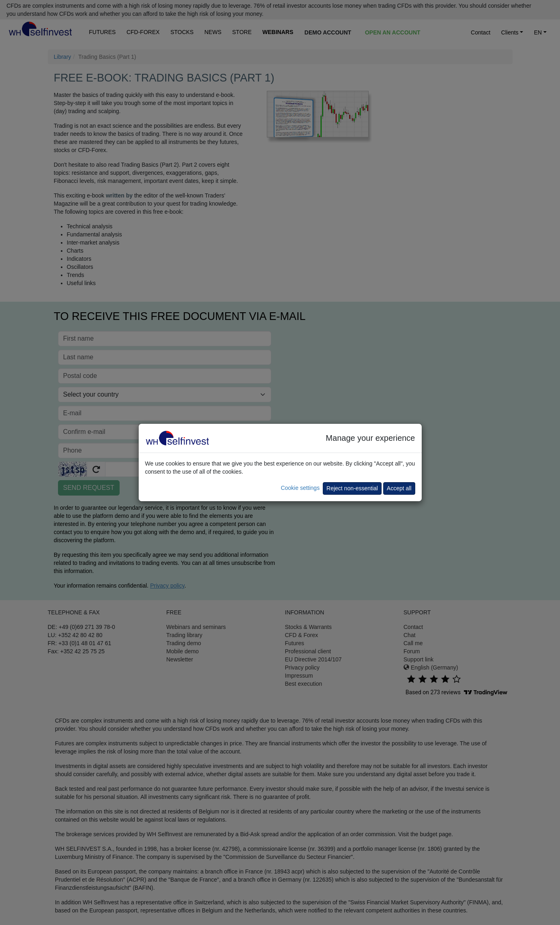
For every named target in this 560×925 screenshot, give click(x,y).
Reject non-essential (352, 488)
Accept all (399, 488)
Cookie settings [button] (300, 488)
